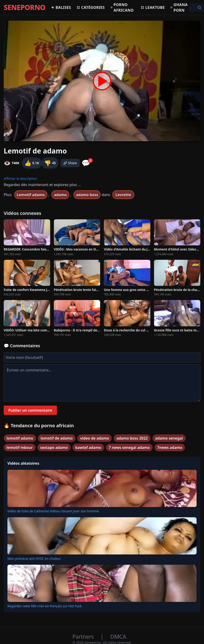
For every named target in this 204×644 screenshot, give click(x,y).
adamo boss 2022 (132, 438)
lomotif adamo (20, 438)
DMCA (118, 636)
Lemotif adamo (31, 195)
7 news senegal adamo (129, 447)
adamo (60, 195)
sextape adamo (54, 447)
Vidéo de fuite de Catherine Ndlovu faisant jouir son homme (53, 511)
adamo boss (87, 195)
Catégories (90, 7)
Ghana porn (179, 7)
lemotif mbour (20, 447)
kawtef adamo (88, 447)
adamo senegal (169, 438)
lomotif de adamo (57, 438)
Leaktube (153, 7)
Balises (61, 7)
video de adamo (95, 438)
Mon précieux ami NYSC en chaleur (34, 559)
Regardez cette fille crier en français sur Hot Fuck (45, 606)
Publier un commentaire (30, 410)
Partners (84, 636)
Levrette (123, 195)
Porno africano (122, 7)
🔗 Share (70, 163)
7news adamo (170, 447)
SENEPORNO (25, 7)
